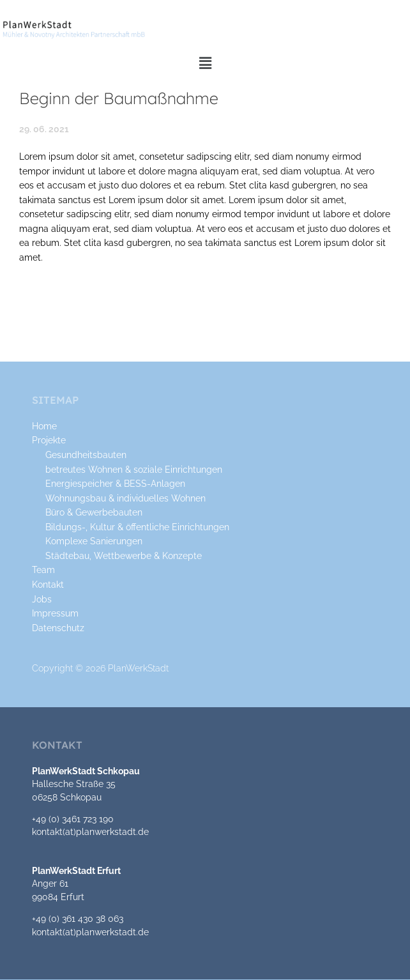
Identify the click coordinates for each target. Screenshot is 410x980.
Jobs (42, 599)
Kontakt (48, 585)
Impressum (55, 613)
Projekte (49, 440)
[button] (205, 64)
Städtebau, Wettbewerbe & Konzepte (124, 556)
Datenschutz (58, 628)
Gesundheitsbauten (86, 455)
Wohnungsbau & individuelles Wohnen (125, 498)
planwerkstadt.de (112, 832)
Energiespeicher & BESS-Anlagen (115, 484)
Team (43, 570)
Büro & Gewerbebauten (94, 512)
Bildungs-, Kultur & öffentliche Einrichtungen (137, 527)
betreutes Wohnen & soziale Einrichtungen (134, 470)
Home (44, 426)
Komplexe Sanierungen (94, 541)
